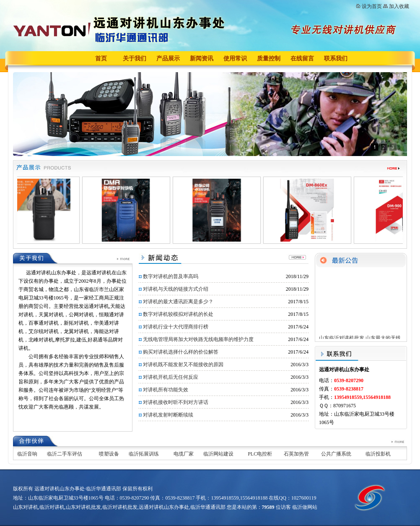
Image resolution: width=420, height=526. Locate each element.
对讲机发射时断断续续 (168, 415)
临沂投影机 (378, 454)
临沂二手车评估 (65, 454)
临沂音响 (27, 454)
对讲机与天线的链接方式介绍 (176, 289)
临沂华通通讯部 (208, 507)
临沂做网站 (305, 507)
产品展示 (168, 59)
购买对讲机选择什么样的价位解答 (181, 352)
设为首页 (372, 6)
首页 (101, 59)
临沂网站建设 (218, 454)
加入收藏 (399, 6)
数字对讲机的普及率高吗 (171, 276)
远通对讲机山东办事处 (164, 507)
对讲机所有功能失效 (166, 390)
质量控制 (269, 59)
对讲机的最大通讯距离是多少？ (178, 302)
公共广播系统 (336, 454)
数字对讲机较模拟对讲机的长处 (178, 314)
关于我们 (135, 59)
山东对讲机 (26, 507)
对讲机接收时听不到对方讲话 (176, 402)
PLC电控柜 (260, 454)
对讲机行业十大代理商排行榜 (176, 327)
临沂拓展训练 (144, 454)
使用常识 (235, 59)
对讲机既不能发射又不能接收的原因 (183, 365)
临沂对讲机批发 (120, 507)
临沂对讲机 (52, 507)
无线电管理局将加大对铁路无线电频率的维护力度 (198, 339)
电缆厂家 (184, 454)
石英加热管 (296, 454)
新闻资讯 (202, 59)
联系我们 (336, 59)
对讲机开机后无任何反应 (171, 377)
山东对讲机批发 (83, 507)
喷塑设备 (109, 454)
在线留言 (302, 59)
